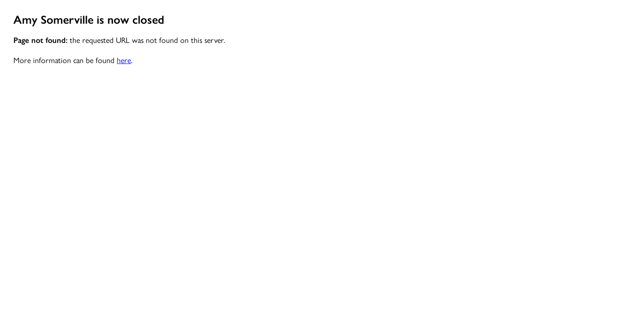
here (124, 60)
